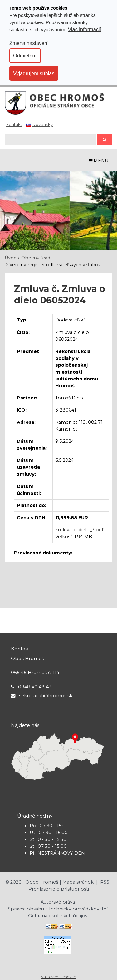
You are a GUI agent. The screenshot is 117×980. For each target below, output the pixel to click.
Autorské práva (58, 902)
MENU (99, 161)
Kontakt (14, 124)
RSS (105, 882)
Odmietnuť (25, 56)
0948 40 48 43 (35, 687)
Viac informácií (84, 29)
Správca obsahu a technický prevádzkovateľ (58, 909)
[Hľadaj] (51, 139)
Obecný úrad (36, 258)
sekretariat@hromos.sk (46, 696)
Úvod (11, 258)
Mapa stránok (78, 882)
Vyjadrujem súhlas (34, 73)
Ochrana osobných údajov (58, 916)
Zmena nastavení (29, 43)
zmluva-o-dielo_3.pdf (79, 530)
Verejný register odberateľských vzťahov (55, 265)
